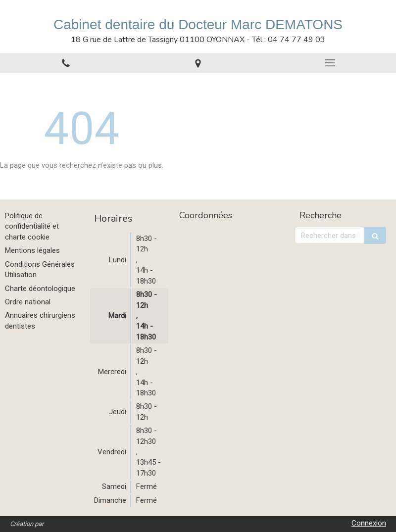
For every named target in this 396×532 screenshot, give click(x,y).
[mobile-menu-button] (330, 63)
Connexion (369, 523)
